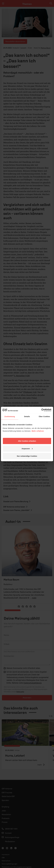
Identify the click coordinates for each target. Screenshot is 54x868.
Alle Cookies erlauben (27, 441)
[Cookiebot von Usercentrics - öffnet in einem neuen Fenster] (41, 410)
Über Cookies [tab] (44, 416)
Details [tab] (27, 416)
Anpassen (27, 448)
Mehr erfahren (38, 431)
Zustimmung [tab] (10, 416)
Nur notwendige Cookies (27, 456)
